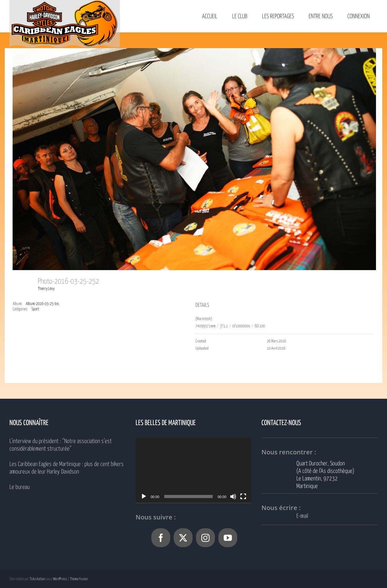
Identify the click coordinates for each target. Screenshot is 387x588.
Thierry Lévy (46, 289)
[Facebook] (161, 538)
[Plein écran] (243, 496)
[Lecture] (144, 496)
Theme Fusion (79, 579)
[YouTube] (228, 538)
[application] (194, 470)
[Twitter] (183, 538)
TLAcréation (37, 579)
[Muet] (233, 496)
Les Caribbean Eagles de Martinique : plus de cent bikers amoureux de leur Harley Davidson (67, 468)
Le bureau (20, 487)
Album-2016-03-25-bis (42, 304)
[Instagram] (205, 538)
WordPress (60, 579)
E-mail (302, 516)
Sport (35, 309)
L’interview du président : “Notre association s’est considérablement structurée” (61, 445)
